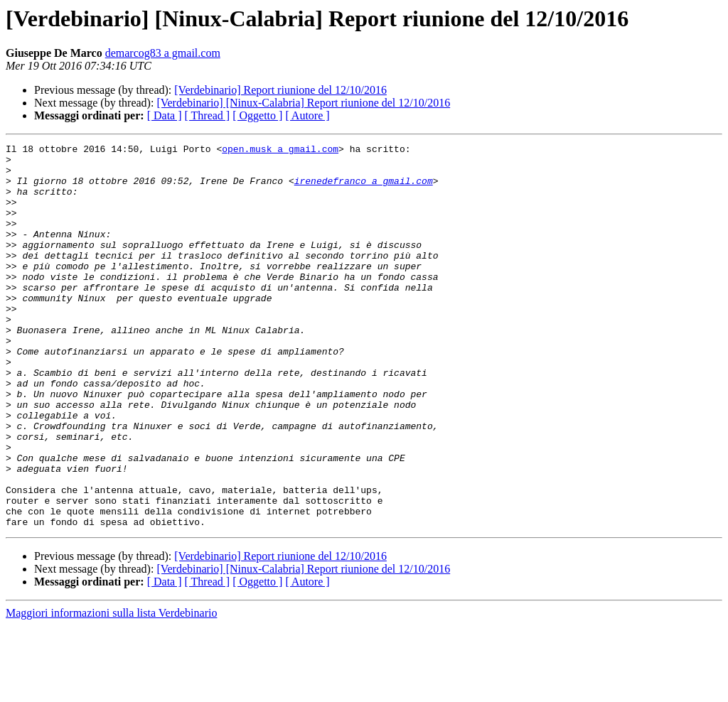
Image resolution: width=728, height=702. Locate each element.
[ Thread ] (208, 115)
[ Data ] (165, 115)
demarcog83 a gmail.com (163, 53)
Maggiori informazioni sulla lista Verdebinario (111, 690)
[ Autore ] (307, 115)
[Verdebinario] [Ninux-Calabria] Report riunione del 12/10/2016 (303, 103)
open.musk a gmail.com (280, 151)
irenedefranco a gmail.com (364, 189)
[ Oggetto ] (257, 115)
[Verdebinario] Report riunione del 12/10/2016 (280, 90)
